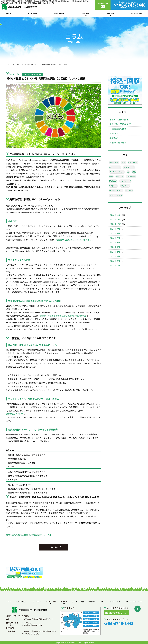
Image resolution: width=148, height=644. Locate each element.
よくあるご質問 (136, 13)
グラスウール (129, 167)
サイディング (125, 181)
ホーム (9, 13)
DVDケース (125, 186)
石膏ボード (114, 162)
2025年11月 (115, 219)
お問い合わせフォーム (117, 613)
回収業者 (113, 181)
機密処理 (114, 138)
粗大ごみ (120, 176)
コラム (103, 602)
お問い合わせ (103, 3)
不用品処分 (131, 176)
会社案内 (111, 13)
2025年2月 (115, 261)
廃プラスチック (116, 191)
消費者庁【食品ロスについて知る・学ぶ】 (75, 240)
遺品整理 (114, 133)
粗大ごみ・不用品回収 (120, 124)
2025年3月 (115, 256)
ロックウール (115, 167)
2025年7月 (115, 238)
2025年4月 (115, 252)
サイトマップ (115, 602)
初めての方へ (59, 13)
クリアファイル (116, 195)
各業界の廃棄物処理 (119, 120)
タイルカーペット (117, 172)
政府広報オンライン (15, 414)
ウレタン (129, 191)
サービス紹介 (86, 13)
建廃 (134, 172)
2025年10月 (115, 224)
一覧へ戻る (54, 547)
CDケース (113, 186)
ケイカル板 (133, 162)
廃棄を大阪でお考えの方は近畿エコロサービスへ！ (29, 535)
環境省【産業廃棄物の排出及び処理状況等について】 (63, 316)
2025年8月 (115, 233)
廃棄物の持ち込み (118, 143)
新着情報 (92, 602)
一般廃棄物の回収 (118, 129)
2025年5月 (115, 247)
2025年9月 (115, 229)
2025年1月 (115, 265)
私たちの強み (33, 13)
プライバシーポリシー (133, 602)
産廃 (111, 176)
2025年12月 (115, 215)
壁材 (123, 162)
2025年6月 (115, 242)
